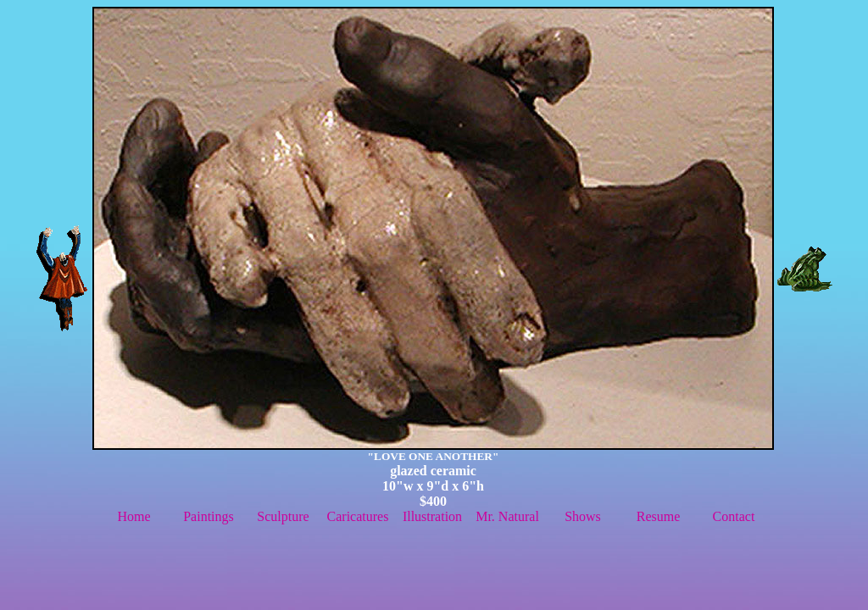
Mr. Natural (507, 516)
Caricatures (358, 516)
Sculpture (283, 516)
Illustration (432, 516)
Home (134, 516)
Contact (734, 516)
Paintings (209, 516)
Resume (659, 516)
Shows (583, 516)
